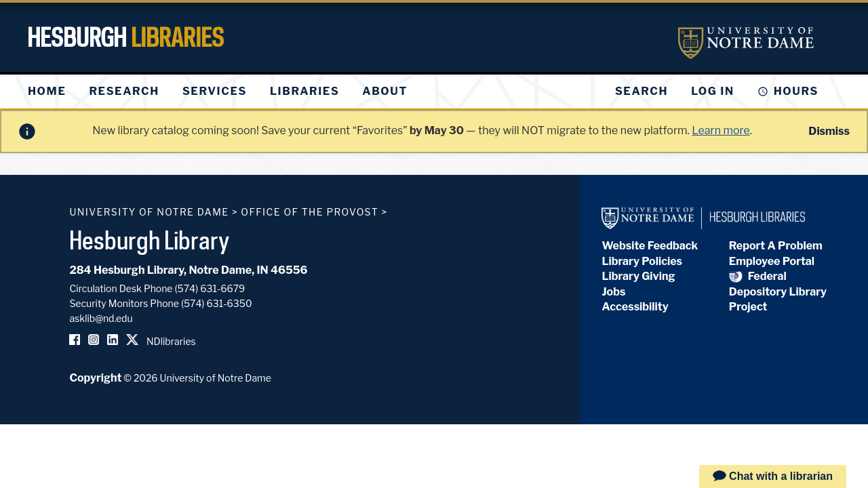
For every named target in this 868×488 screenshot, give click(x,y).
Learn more (721, 130)
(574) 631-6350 (217, 303)
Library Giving (638, 276)
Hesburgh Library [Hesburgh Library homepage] (150, 240)
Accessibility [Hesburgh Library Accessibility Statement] (635, 307)
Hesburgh (125, 37)
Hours (796, 91)
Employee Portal (772, 261)
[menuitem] (47, 91)
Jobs (613, 292)
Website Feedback (650, 246)
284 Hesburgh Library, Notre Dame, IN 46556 (188, 270)
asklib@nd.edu (101, 318)
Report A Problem (776, 246)
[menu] (229, 91)
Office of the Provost (310, 212)
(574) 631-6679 (210, 288)
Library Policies (642, 261)
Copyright (95, 378)
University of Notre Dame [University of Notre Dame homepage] (149, 212)
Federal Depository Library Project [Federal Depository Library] (778, 291)
